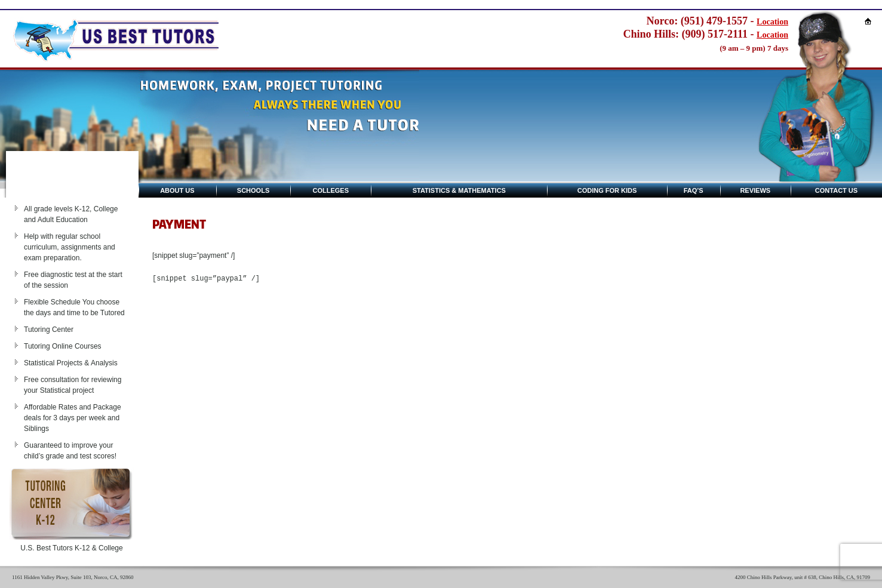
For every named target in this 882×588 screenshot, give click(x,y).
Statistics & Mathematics (459, 190)
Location (772, 22)
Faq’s (694, 190)
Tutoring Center (49, 330)
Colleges (331, 190)
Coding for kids (607, 190)
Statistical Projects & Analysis (71, 363)
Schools (253, 190)
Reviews (755, 190)
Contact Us (836, 190)
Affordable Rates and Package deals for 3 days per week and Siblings (73, 418)
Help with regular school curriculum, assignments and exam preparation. (70, 247)
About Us (177, 190)
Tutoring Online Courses (63, 346)
